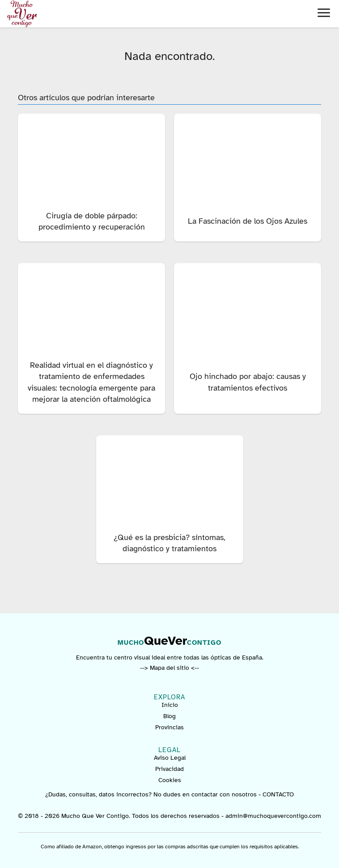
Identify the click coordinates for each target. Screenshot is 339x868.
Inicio (170, 705)
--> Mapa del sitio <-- (169, 668)
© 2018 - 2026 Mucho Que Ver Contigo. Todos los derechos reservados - (122, 816)
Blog (169, 716)
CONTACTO (278, 794)
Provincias (169, 727)
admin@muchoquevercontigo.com (273, 816)
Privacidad (169, 769)
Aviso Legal (170, 758)
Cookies (170, 780)
